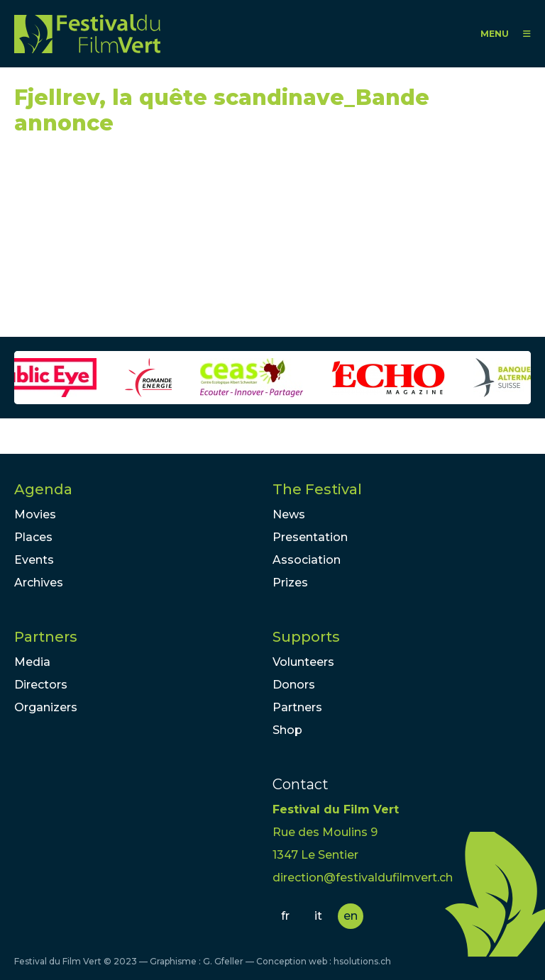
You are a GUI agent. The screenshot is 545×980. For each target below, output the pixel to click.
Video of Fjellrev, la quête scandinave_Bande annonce (142, 243)
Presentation (310, 537)
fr (285, 916)
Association (307, 560)
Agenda (43, 489)
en (351, 916)
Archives (39, 583)
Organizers (46, 707)
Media (32, 662)
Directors (41, 685)
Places (33, 537)
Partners (46, 637)
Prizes (290, 583)
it (318, 916)
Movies (35, 514)
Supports (306, 637)
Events (34, 560)
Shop (287, 730)
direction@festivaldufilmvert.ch (363, 878)
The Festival (317, 489)
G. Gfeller (223, 961)
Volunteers (303, 662)
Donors (294, 685)
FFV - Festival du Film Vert (87, 34)
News (289, 514)
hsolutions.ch (362, 961)
